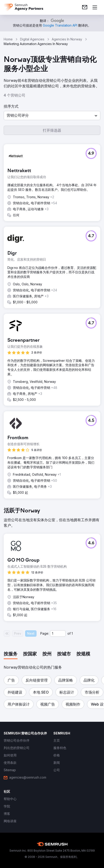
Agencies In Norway (67, 39)
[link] (85, 7)
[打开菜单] (95, 7)
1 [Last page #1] (72, 633)
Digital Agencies (32, 39)
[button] (52, 116)
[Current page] (58, 633)
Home (8, 39)
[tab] (11, 654)
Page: (45, 633)
